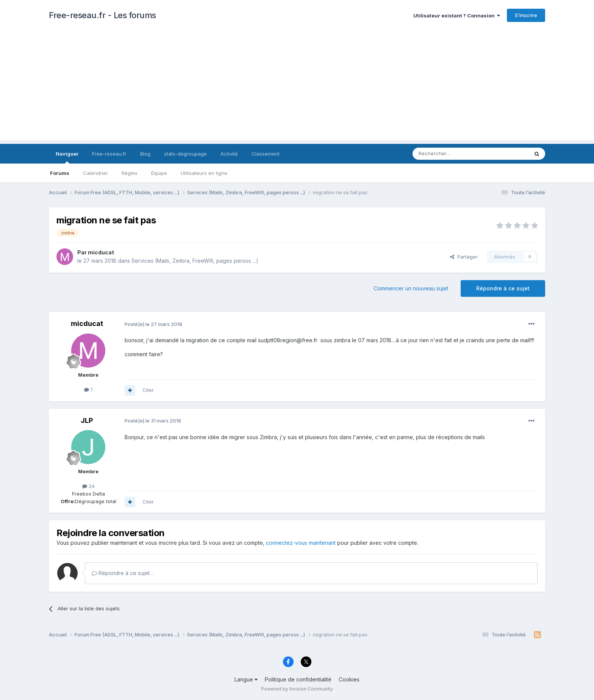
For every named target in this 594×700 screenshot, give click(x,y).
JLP (87, 420)
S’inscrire (526, 15)
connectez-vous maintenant (301, 543)
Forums (60, 173)
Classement (266, 154)
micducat (101, 252)
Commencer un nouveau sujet (411, 288)
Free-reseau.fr (109, 154)
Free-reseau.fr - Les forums (102, 15)
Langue (246, 679)
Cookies (349, 679)
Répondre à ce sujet (503, 288)
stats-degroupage (185, 154)
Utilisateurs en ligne (204, 173)
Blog (145, 154)
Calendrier (95, 173)
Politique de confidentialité (298, 679)
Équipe (159, 173)
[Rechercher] (454, 154)
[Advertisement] (297, 87)
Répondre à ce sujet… (123, 573)
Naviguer (67, 157)
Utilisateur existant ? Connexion (457, 16)
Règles (130, 173)
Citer (148, 390)
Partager (464, 257)
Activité (229, 154)
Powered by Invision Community (297, 689)
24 (88, 486)
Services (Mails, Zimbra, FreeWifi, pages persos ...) (195, 261)
